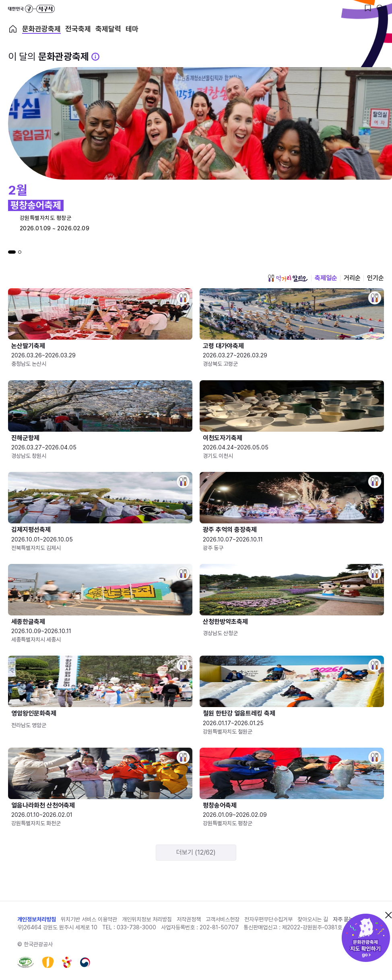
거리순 (352, 278)
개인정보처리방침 (37, 919)
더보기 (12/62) (196, 852)
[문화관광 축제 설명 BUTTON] (95, 57)
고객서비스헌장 (223, 919)
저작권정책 (189, 919)
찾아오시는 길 (313, 919)
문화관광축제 (41, 29)
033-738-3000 (136, 927)
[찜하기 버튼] (368, 8)
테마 (132, 29)
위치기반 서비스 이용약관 (89, 919)
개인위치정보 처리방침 (147, 919)
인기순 (375, 278)
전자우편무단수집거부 (268, 919)
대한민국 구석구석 (31, 9)
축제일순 (326, 278)
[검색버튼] (380, 8)
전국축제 (78, 29)
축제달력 (108, 29)
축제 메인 (13, 29)
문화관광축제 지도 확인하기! (366, 938)
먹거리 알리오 (288, 278)
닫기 (388, 915)
